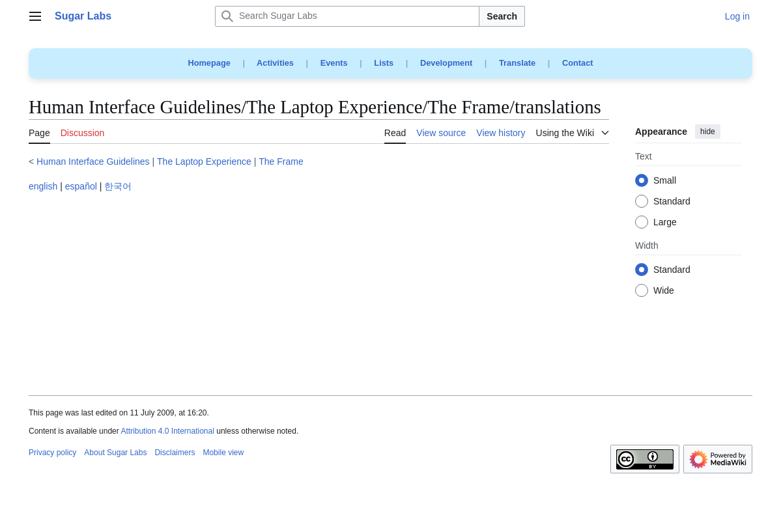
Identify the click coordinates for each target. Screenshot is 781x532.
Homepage (209, 63)
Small (665, 181)
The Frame (281, 161)
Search (502, 16)
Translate (517, 63)
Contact (578, 63)
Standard (672, 202)
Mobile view (223, 453)
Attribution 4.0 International (167, 431)
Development (446, 63)
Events (334, 63)
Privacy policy (52, 453)
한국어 (118, 186)
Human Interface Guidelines (93, 161)
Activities (275, 63)
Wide (664, 291)
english (43, 186)
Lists (384, 63)
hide (708, 132)
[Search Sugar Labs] (347, 16)
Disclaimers (175, 453)
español (81, 186)
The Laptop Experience (204, 161)
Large (665, 223)
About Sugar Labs (115, 453)
